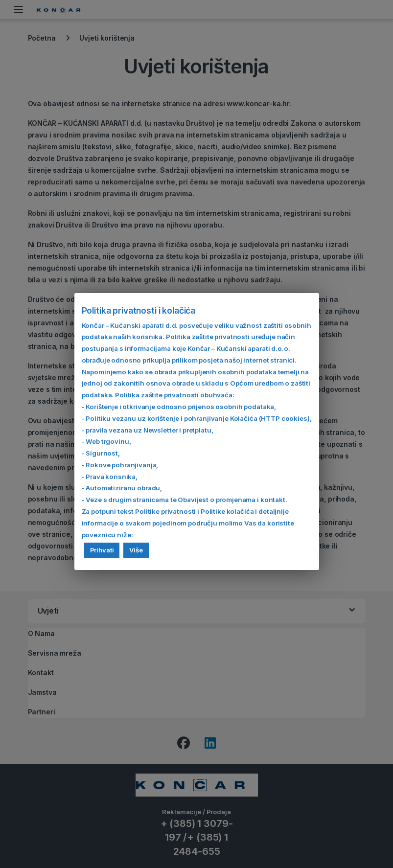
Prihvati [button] (102, 550)
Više (136, 550)
